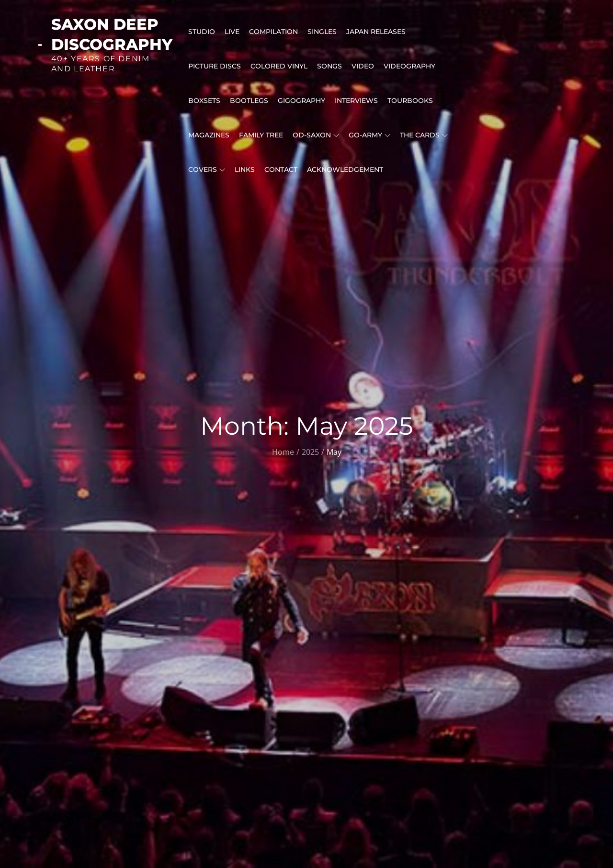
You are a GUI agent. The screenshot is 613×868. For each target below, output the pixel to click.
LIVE (232, 32)
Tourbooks (410, 101)
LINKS (245, 169)
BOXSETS (204, 101)
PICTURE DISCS (215, 66)
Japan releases (376, 32)
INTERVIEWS (356, 101)
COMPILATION (273, 32)
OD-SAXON (316, 135)
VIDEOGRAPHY (409, 66)
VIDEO (363, 66)
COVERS (207, 169)
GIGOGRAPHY (301, 101)
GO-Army (369, 135)
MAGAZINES (209, 135)
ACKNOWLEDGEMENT (345, 169)
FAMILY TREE (261, 135)
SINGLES (322, 32)
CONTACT (281, 169)
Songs (329, 66)
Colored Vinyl (279, 66)
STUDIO (202, 32)
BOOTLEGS (249, 101)
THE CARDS (424, 135)
